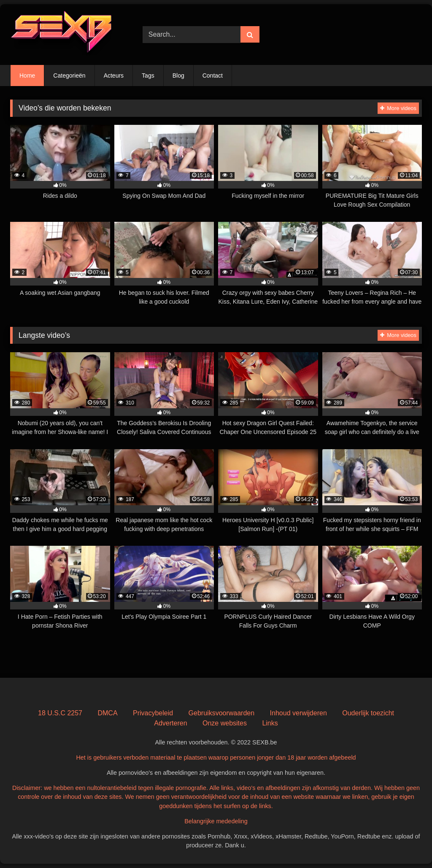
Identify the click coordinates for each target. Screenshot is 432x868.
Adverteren (170, 723)
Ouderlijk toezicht (368, 713)
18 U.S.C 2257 (60, 713)
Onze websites (225, 723)
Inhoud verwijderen (298, 713)
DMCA (107, 713)
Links (270, 723)
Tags (148, 75)
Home (27, 75)
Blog (178, 75)
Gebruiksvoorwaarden (222, 713)
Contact (213, 75)
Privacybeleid (153, 713)
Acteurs (114, 75)
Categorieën (69, 75)
